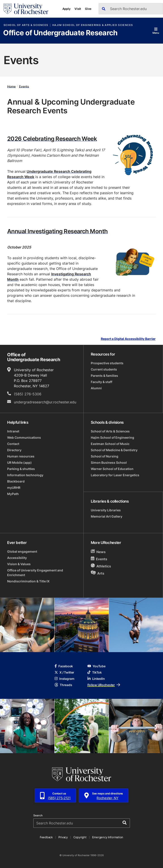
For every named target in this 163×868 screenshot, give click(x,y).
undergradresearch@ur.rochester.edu (45, 402)
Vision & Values (19, 564)
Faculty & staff (102, 382)
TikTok (95, 672)
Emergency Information (108, 837)
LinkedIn (96, 679)
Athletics (101, 566)
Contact (13, 444)
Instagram (64, 679)
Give (88, 9)
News (98, 552)
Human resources (21, 456)
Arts (98, 573)
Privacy (63, 837)
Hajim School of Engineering (112, 437)
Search (38, 815)
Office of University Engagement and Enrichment (35, 573)
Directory (14, 450)
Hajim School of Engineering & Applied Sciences (93, 25)
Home (11, 86)
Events (24, 86)
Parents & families (104, 376)
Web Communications (24, 437)
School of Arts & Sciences (26, 25)
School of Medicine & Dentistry (114, 450)
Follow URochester (104, 685)
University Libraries (106, 510)
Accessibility (17, 558)
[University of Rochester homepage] (26, 9)
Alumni (96, 388)
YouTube (96, 666)
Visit (78, 9)
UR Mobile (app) (19, 462)
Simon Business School (109, 462)
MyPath (13, 494)
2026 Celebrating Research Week (52, 139)
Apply (67, 9)
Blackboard (16, 481)
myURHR (14, 488)
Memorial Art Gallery (107, 516)
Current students (104, 369)
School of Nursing (105, 456)
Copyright (80, 837)
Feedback (46, 837)
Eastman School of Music (110, 444)
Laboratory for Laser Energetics (115, 475)
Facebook (64, 666)
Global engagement (22, 551)
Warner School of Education (112, 469)
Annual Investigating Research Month (57, 231)
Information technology (25, 475)
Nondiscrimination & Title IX (28, 581)
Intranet (13, 431)
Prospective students (107, 363)
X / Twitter (64, 672)
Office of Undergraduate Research (60, 33)
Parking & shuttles (21, 469)
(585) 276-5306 (28, 394)
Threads (63, 685)
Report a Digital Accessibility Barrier (128, 339)
